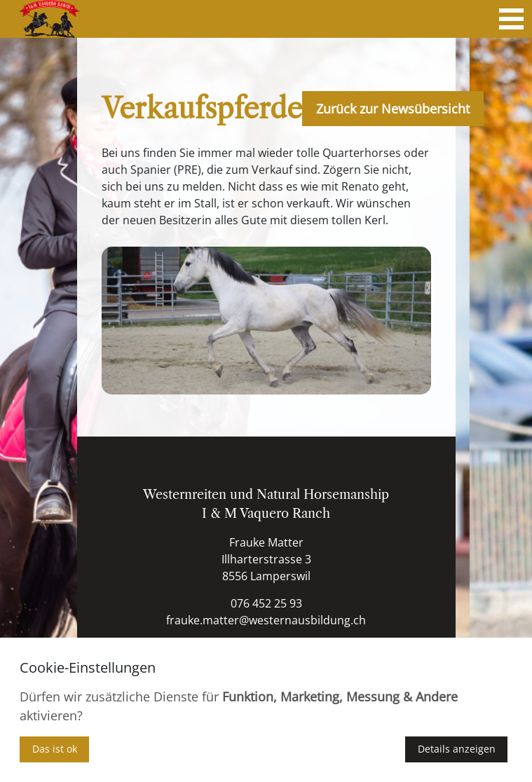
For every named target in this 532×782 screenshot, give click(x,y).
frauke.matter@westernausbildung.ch (266, 620)
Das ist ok (55, 749)
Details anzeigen (457, 749)
